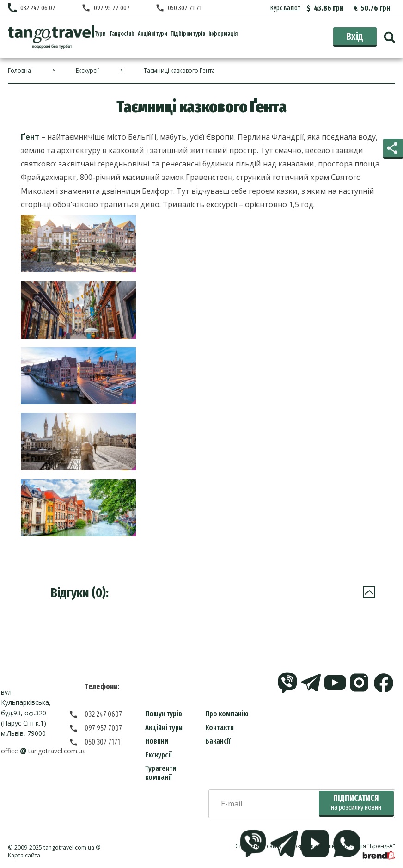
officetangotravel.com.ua (43, 751)
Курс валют (285, 8)
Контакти (220, 728)
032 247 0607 (103, 714)
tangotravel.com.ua (69, 847)
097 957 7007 (103, 728)
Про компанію (227, 714)
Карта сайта (24, 855)
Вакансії (218, 741)
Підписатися (356, 803)
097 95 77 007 (112, 8)
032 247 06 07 (38, 8)
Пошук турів (164, 714)
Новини (157, 741)
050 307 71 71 (185, 8)
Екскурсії (159, 755)
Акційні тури (164, 728)
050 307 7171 (102, 742)
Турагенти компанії (161, 773)
